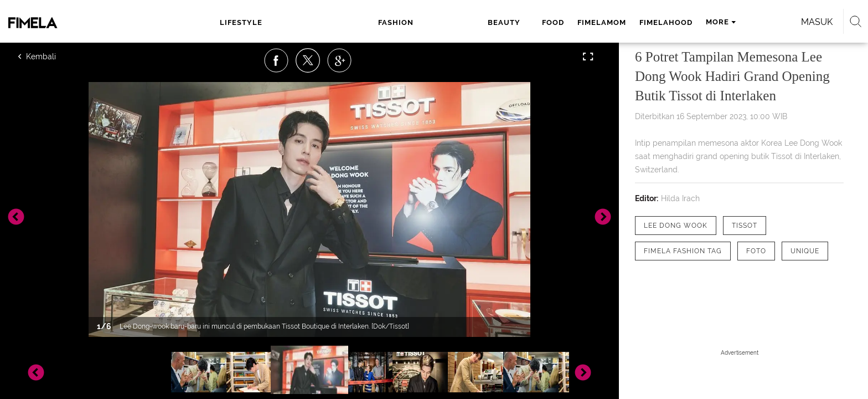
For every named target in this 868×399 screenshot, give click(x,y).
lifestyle (260, 22)
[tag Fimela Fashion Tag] (683, 251)
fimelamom (449, 22)
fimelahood (513, 22)
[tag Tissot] (745, 226)
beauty (360, 22)
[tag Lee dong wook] (676, 226)
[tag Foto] (756, 251)
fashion (312, 22)
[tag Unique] (805, 251)
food (400, 22)
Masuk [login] (688, 22)
